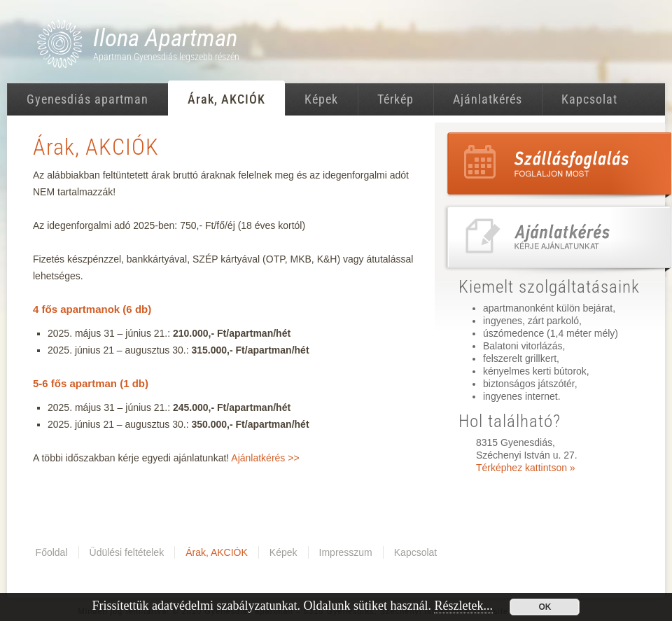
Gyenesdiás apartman (87, 99)
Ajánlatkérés (488, 99)
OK (545, 607)
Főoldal (52, 552)
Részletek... (463, 606)
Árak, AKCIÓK (226, 99)
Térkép (395, 99)
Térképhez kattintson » (526, 468)
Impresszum (346, 552)
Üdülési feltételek (127, 552)
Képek (321, 99)
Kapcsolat (589, 99)
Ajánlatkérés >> (265, 458)
